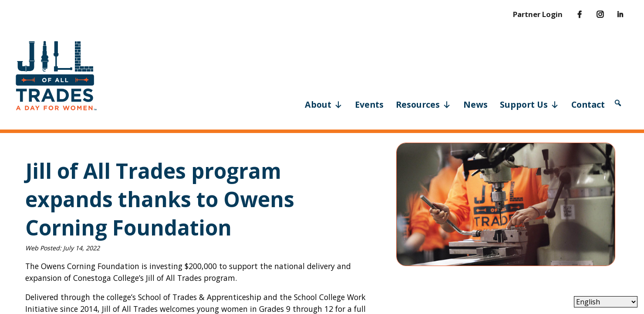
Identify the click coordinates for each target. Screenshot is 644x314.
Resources (423, 104)
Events (369, 104)
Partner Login (538, 14)
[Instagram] (594, 14)
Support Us (529, 104)
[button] (618, 103)
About (324, 104)
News (475, 104)
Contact (588, 104)
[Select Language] (606, 302)
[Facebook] (573, 14)
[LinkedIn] (614, 14)
